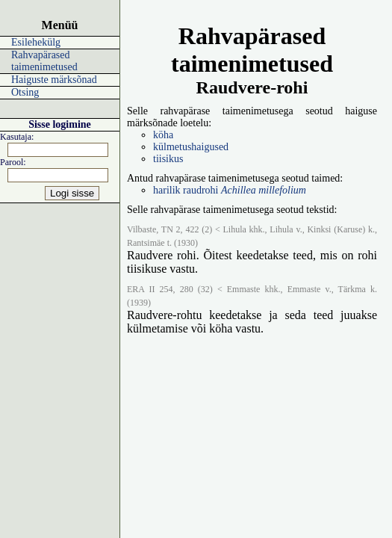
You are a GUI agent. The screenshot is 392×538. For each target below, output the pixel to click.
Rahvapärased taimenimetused (44, 61)
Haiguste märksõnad (54, 80)
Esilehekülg (36, 42)
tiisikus (168, 159)
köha (163, 135)
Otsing (25, 92)
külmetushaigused (191, 147)
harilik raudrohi (230, 190)
